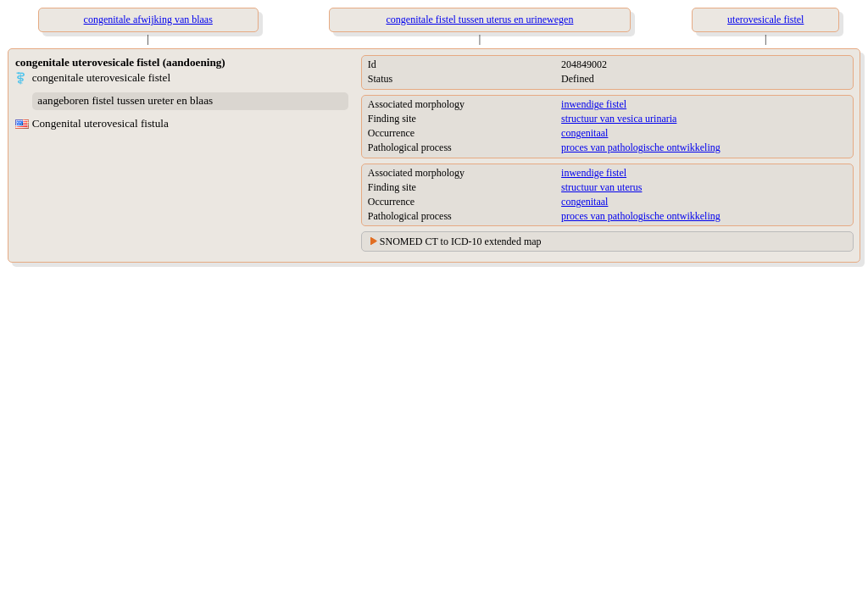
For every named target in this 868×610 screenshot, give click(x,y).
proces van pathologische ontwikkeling (641, 147)
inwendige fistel (594, 104)
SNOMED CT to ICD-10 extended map (461, 241)
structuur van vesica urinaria (619, 119)
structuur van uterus (601, 187)
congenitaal (584, 133)
